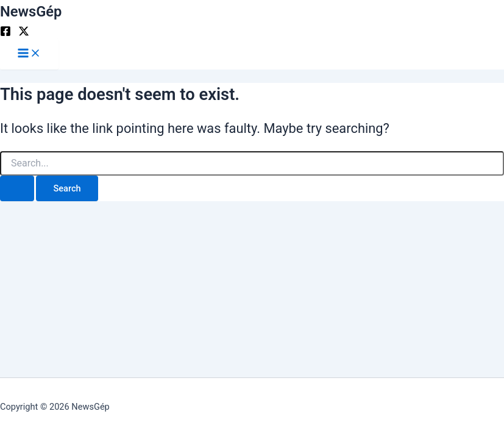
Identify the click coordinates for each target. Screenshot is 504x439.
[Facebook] (5, 34)
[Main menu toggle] (29, 54)
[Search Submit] (17, 189)
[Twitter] (24, 34)
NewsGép (31, 12)
